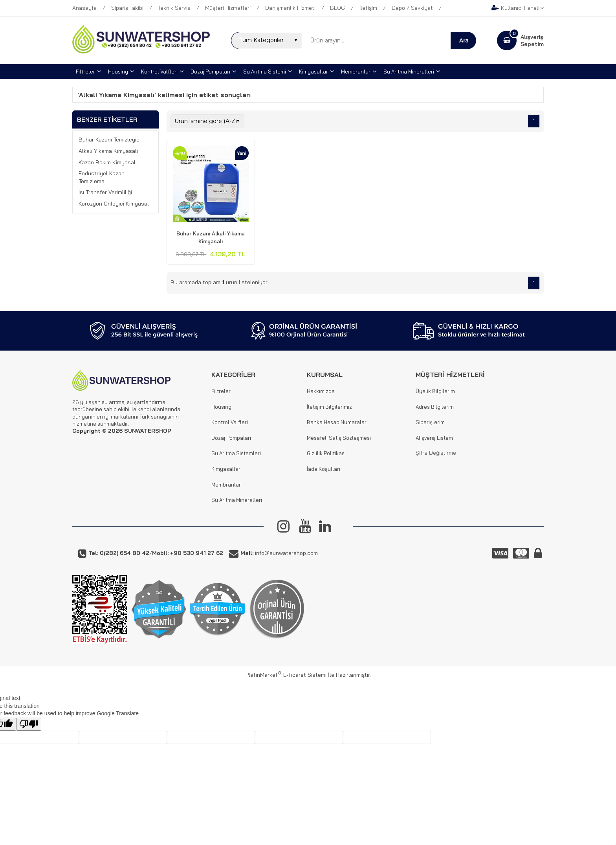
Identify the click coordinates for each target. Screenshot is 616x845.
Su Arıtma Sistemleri (236, 453)
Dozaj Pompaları (231, 438)
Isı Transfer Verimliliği (105, 192)
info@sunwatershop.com (279, 553)
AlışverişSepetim (532, 40)
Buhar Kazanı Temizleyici (110, 140)
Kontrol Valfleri (230, 422)
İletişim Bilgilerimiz (329, 407)
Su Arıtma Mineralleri (237, 500)
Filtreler (221, 391)
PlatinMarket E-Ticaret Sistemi (286, 675)
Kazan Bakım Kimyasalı (108, 162)
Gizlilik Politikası (326, 453)
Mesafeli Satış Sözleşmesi (339, 438)
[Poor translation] (29, 724)
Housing (221, 407)
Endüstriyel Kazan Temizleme (102, 177)
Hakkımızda (321, 391)
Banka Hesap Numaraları (337, 422)
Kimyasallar (226, 469)
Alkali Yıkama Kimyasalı (108, 151)
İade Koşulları (324, 469)
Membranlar (226, 485)
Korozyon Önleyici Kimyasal (114, 204)
